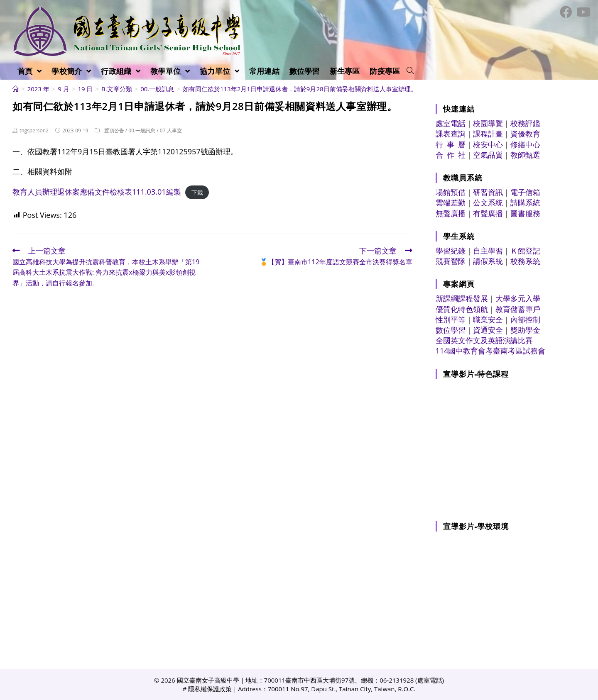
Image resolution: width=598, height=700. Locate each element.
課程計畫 (488, 134)
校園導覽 (488, 123)
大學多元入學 (518, 298)
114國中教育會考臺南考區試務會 (491, 351)
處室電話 (451, 123)
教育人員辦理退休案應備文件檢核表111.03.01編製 (97, 192)
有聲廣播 (488, 213)
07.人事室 (171, 130)
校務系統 (525, 261)
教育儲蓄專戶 (518, 309)
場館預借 (451, 192)
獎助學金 (525, 330)
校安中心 (488, 144)
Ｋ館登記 (525, 251)
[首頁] (16, 89)
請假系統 (488, 261)
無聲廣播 (451, 213)
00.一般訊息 (142, 130)
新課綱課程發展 (462, 298)
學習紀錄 (451, 251)
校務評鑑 (525, 123)
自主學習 (488, 251)
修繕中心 (525, 144)
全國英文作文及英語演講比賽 (484, 340)
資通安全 (488, 330)
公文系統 (488, 202)
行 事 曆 (451, 144)
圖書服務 (525, 213)
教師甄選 (525, 155)
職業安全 (488, 320)
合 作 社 (451, 155)
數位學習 (451, 330)
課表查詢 (451, 134)
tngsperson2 (34, 130)
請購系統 (525, 202)
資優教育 (525, 134)
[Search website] (410, 71)
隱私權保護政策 (210, 689)
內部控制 (525, 320)
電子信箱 (525, 192)
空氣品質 (488, 155)
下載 (197, 192)
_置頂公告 (113, 130)
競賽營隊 (451, 261)
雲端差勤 (451, 202)
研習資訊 (488, 192)
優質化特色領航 (462, 309)
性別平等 (451, 320)
